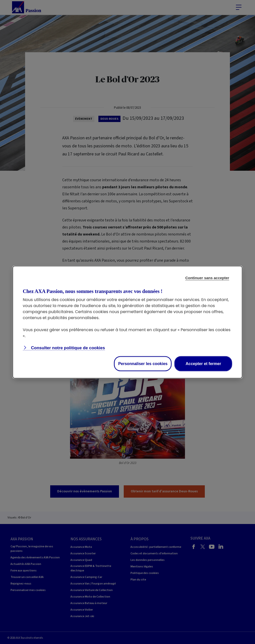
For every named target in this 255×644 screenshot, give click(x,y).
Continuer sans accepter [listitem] (207, 278)
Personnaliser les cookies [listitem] (143, 363)
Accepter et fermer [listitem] (203, 363)
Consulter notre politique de (67, 348)
